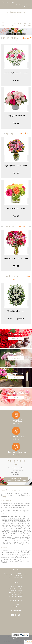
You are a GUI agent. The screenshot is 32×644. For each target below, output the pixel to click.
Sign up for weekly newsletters (16, 479)
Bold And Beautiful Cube (16, 209)
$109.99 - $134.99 (16, 319)
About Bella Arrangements (11, 490)
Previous (3, 65)
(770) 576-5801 (9, 2)
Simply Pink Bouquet (16, 116)
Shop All (26, 38)
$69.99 (16, 173)
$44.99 (16, 216)
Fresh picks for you (16, 467)
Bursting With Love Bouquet (16, 258)
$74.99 (16, 80)
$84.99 (16, 266)
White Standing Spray (16, 311)
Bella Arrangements (16, 12)
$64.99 (16, 123)
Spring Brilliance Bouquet (16, 166)
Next (29, 65)
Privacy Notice (17, 641)
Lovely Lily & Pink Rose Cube (16, 73)
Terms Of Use (7, 641)
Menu (3, 25)
